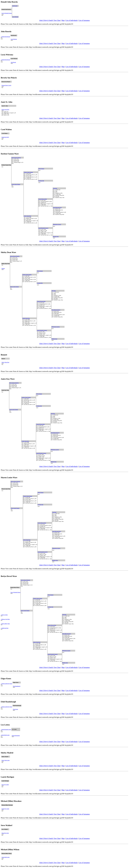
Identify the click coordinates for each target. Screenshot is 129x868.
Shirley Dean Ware (5, 362)
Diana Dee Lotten (5, 833)
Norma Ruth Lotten (6, 857)
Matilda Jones (56, 237)
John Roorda (15, 6)
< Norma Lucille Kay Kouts (6, 684)
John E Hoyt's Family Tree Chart (50, 20)
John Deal (55, 188)
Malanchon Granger (57, 224)
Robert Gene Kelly (5, 110)
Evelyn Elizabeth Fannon (7, 13)
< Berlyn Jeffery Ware (5, 624)
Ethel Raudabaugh (17, 686)
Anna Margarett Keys (57, 208)
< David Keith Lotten (5, 735)
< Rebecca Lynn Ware (5, 619)
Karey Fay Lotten (5, 785)
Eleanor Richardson (16, 736)
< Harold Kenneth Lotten (6, 729)
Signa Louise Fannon (16, 184)
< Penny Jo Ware (4, 615)
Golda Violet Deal (27, 216)
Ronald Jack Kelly (5, 137)
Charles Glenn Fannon (28, 172)
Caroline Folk (41, 181)
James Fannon (41, 169)
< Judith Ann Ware (5, 628)
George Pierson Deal (43, 199)
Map (63, 20)
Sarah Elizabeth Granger (43, 228)
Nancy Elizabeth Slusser (16, 592)
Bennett (3, 268)
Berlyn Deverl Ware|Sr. (16, 158)
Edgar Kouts (15, 709)
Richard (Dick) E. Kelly (6, 85)
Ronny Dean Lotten (6, 760)
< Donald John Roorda (5, 37)
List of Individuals (72, 20)
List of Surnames (84, 20)
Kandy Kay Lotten (5, 809)
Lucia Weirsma (15, 17)
